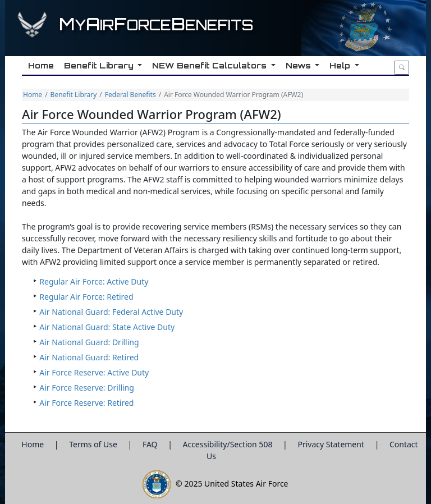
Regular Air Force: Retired (86, 297)
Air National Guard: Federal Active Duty (111, 312)
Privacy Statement (332, 444)
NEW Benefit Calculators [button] (210, 65)
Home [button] (40, 65)
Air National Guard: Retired (89, 357)
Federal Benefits (130, 95)
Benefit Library (74, 95)
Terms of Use (94, 444)
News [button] (299, 65)
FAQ (151, 444)
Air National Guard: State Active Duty (107, 327)
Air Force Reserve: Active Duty (94, 372)
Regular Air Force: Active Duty (94, 281)
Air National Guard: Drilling (89, 342)
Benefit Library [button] (99, 65)
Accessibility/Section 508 (228, 444)
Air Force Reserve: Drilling (87, 388)
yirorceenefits (156, 25)
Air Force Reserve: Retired (86, 403)
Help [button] (340, 65)
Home (33, 95)
